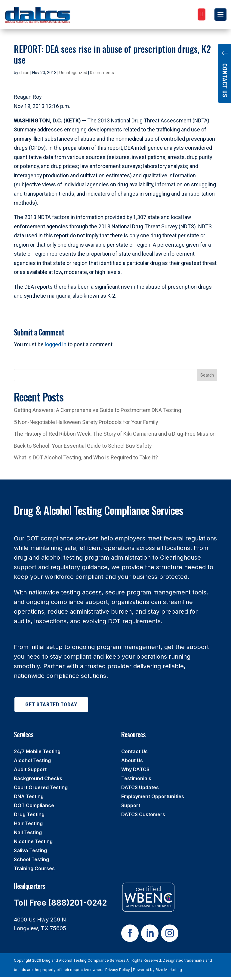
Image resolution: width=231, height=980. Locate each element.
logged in (56, 347)
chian (24, 76)
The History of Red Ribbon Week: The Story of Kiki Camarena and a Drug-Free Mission (115, 437)
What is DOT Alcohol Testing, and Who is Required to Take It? (86, 460)
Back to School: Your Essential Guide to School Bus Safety (83, 449)
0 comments (102, 76)
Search (207, 378)
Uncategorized (73, 76)
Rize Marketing (169, 973)
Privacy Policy (118, 973)
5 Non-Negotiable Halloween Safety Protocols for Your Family (86, 425)
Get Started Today (51, 707)
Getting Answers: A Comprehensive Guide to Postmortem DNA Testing (97, 413)
